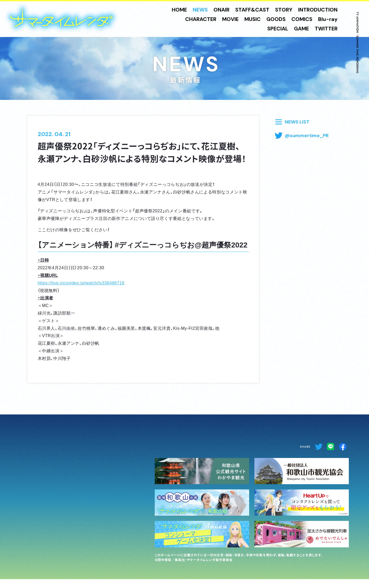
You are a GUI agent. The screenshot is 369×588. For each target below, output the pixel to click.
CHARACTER (201, 19)
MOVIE (230, 19)
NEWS (200, 10)
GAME (301, 29)
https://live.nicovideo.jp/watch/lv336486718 (81, 283)
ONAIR (221, 10)
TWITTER (326, 29)
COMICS (302, 19)
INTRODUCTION (318, 10)
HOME (179, 10)
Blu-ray (328, 19)
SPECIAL (278, 29)
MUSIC (253, 19)
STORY (284, 10)
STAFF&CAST (252, 10)
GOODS (276, 19)
